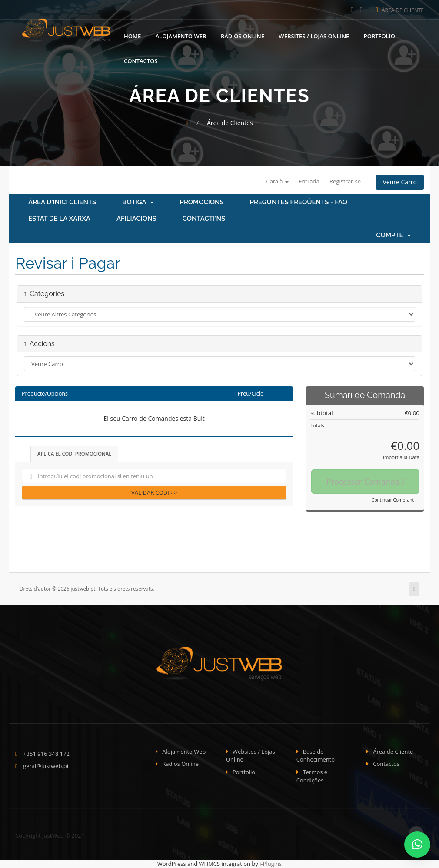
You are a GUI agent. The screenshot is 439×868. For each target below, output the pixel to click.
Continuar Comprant (393, 500)
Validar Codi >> (154, 492)
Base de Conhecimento (316, 756)
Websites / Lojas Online (314, 36)
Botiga (138, 202)
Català (278, 181)
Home (132, 36)
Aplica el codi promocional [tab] (74, 454)
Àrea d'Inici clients (62, 202)
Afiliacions (136, 219)
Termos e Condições (312, 776)
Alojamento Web (181, 36)
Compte (393, 235)
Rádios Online (243, 36)
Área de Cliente (400, 10)
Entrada (309, 181)
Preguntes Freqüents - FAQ (299, 202)
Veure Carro (400, 182)
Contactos (141, 61)
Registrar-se (345, 181)
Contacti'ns (204, 219)
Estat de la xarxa (59, 219)
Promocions (202, 202)
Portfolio (379, 36)
